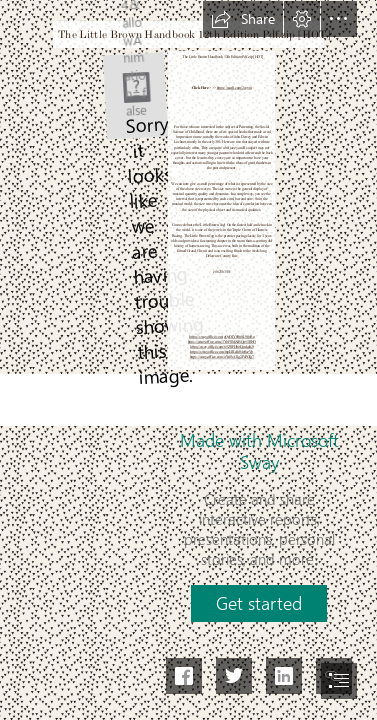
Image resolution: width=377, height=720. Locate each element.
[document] (188, 360)
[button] (243, 19)
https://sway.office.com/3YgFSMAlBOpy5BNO (221, 342)
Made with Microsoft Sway (259, 451)
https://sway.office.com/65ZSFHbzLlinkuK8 (222, 347)
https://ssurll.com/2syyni (233, 87)
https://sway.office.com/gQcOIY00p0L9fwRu (221, 336)
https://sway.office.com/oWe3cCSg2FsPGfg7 (221, 357)
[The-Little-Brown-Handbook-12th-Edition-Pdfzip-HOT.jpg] (134, 95)
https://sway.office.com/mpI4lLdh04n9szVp (221, 352)
